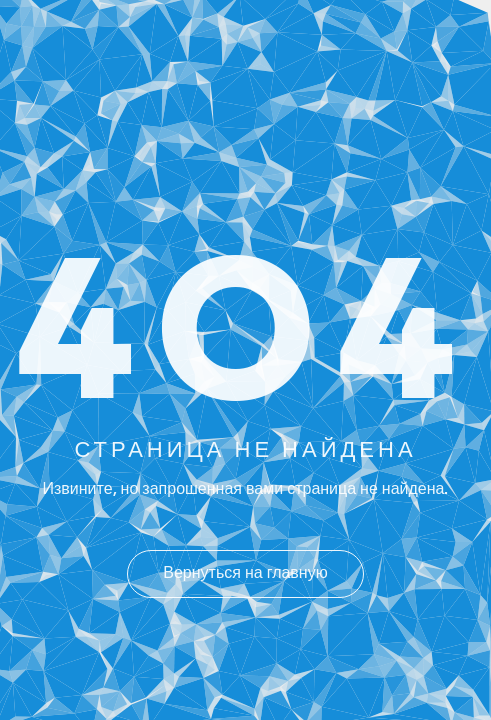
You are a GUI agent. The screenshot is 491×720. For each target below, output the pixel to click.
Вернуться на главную (245, 574)
